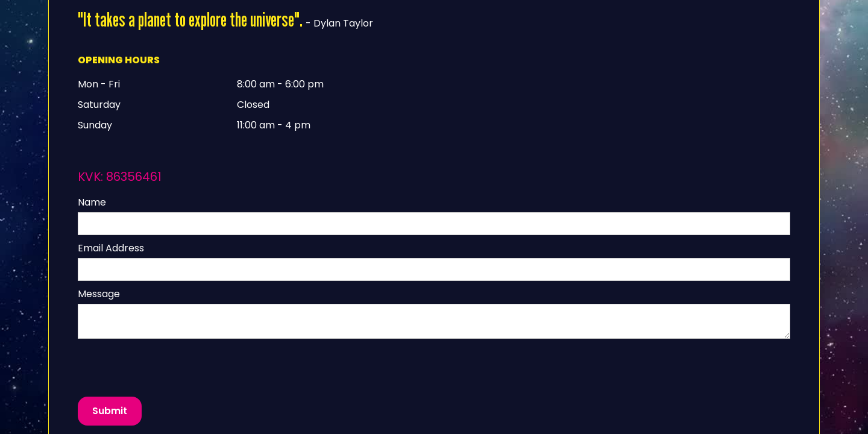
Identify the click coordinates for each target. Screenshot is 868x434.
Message (99, 294)
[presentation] (169, 368)
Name (92, 202)
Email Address (111, 248)
